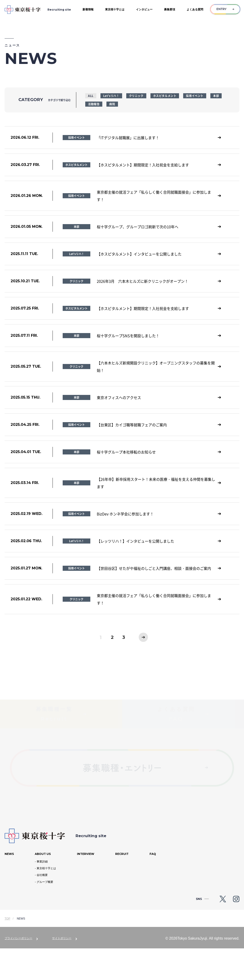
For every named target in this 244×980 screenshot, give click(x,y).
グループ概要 (45, 913)
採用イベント (195, 96)
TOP (7, 950)
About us (43, 885)
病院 (112, 104)
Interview (86, 885)
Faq (153, 885)
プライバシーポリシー (18, 970)
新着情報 (88, 9)
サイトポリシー (62, 970)
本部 (216, 96)
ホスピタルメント (165, 96)
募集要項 (170, 9)
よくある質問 (195, 9)
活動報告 (94, 104)
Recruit (122, 885)
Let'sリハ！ (111, 96)
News (9, 885)
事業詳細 (42, 893)
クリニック (136, 96)
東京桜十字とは (115, 9)
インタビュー (144, 9)
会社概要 (42, 907)
